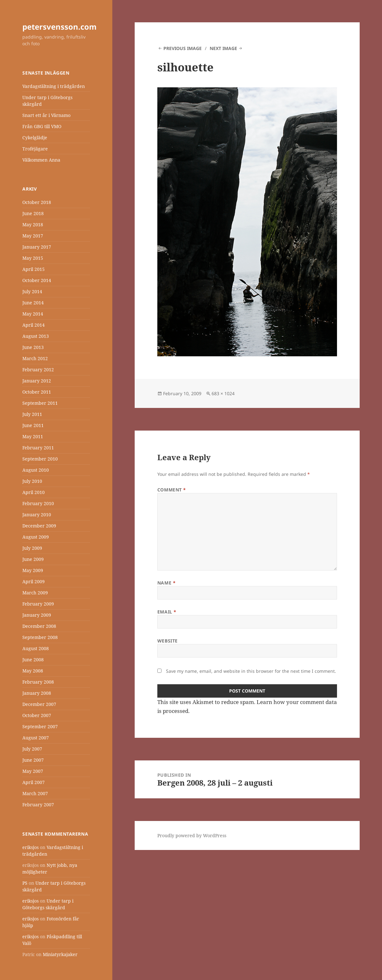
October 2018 (37, 202)
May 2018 (33, 225)
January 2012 (37, 381)
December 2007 (39, 704)
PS (25, 883)
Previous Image (183, 48)
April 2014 (34, 325)
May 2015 (33, 258)
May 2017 (33, 236)
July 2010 (32, 481)
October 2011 (37, 392)
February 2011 (38, 448)
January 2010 (37, 515)
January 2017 (37, 247)
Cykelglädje (35, 138)
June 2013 (33, 347)
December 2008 (39, 626)
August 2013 (36, 336)
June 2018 (33, 213)
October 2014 (37, 280)
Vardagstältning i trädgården (54, 86)
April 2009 (34, 581)
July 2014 (32, 291)
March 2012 (35, 358)
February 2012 (38, 370)
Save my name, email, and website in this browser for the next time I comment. (251, 671)
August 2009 (36, 537)
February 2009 (38, 604)
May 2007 (33, 771)
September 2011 (40, 403)
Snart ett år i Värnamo (46, 115)
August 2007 (36, 738)
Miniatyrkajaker (60, 954)
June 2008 (33, 660)
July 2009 (32, 548)
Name (166, 583)
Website (168, 641)
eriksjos (30, 847)
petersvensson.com (60, 27)
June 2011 (33, 425)
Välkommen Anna (41, 160)
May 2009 (33, 570)
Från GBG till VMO (42, 126)
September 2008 (40, 637)
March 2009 (35, 593)
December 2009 (39, 526)
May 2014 (33, 314)
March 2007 (35, 793)
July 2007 (32, 749)
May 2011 (33, 436)
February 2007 (38, 805)
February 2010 (38, 503)
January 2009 (37, 615)
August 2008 (36, 648)
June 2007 (33, 760)
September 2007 (40, 726)
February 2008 (38, 682)
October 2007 (37, 715)
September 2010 (40, 459)
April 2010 (34, 492)
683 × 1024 (223, 393)
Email (167, 612)
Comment (172, 490)
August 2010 (36, 470)
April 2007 (34, 782)
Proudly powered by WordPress (192, 835)
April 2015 (34, 269)
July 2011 (32, 414)
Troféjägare (35, 149)
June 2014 (33, 303)
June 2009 (33, 559)
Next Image (223, 48)
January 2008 (37, 693)
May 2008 (33, 671)
